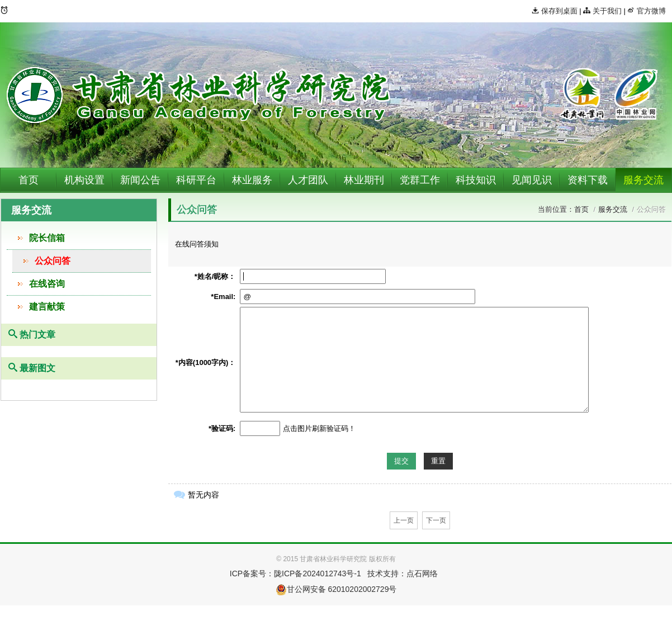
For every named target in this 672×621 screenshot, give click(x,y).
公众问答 (53, 261)
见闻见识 (532, 180)
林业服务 (252, 180)
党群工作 (420, 180)
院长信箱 (47, 238)
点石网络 (422, 573)
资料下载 (588, 180)
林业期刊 (364, 180)
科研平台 (196, 180)
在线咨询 (47, 284)
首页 (29, 180)
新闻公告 (140, 180)
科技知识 (476, 180)
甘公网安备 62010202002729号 (336, 589)
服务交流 (643, 180)
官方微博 (647, 11)
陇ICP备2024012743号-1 (318, 573)
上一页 (404, 520)
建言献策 (47, 307)
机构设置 (84, 180)
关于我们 (602, 11)
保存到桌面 (555, 11)
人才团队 (308, 180)
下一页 (436, 520)
